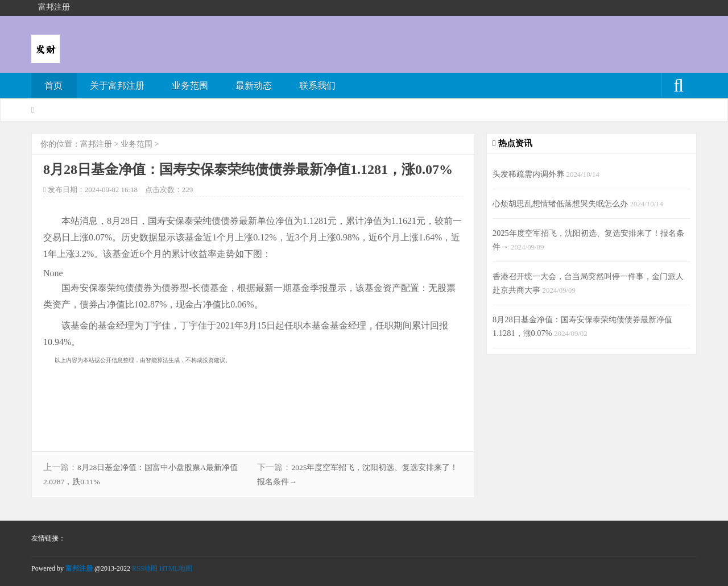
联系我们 (317, 86)
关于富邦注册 (117, 86)
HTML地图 (176, 568)
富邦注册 (96, 144)
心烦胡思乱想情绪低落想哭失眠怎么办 (561, 203)
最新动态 (254, 86)
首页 (53, 86)
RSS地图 (145, 568)
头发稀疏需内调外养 (530, 174)
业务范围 (190, 86)
